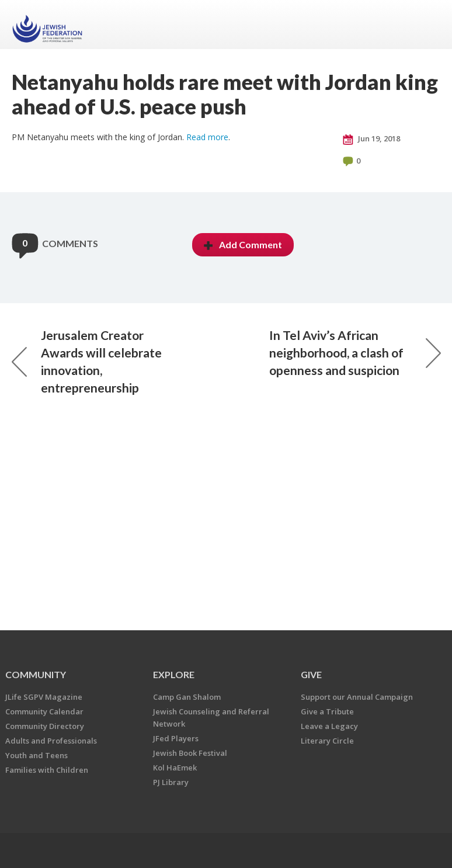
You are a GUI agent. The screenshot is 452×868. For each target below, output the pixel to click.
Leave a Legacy (329, 726)
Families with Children (47, 770)
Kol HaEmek (175, 768)
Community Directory (45, 726)
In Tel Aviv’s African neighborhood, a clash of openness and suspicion (355, 353)
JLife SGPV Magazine (44, 697)
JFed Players (176, 738)
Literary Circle (327, 741)
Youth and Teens (36, 755)
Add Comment (243, 244)
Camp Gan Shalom (187, 697)
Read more (207, 137)
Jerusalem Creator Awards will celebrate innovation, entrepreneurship (87, 361)
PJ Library (171, 782)
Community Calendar (44, 711)
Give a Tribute (327, 711)
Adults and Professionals (51, 741)
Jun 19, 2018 (371, 139)
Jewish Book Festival (190, 753)
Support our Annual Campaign (357, 697)
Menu (427, 25)
